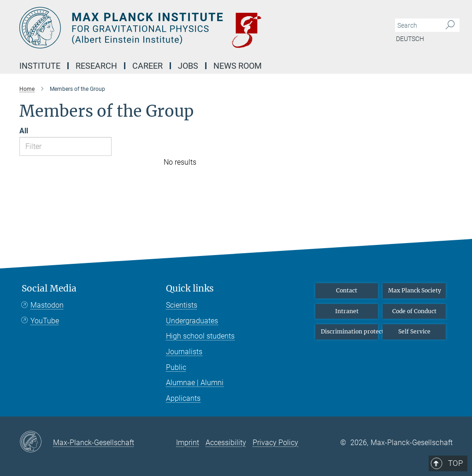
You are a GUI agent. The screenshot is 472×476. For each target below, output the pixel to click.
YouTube (45, 321)
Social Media (49, 289)
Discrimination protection (350, 331)
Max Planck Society (415, 290)
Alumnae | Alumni (195, 383)
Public (176, 367)
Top (440, 250)
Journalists (184, 352)
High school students (200, 336)
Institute (40, 66)
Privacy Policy (275, 443)
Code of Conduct (414, 311)
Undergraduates (192, 321)
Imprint (188, 443)
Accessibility (226, 443)
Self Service (414, 331)
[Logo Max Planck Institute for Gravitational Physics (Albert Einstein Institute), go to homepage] (192, 28)
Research (96, 66)
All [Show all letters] (24, 131)
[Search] (450, 25)
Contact (347, 290)
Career (147, 66)
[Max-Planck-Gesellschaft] (36, 442)
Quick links (190, 289)
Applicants (183, 398)
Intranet (347, 311)
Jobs (188, 66)
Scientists (182, 305)
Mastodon (47, 305)
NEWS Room (238, 66)
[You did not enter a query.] (417, 25)
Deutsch (410, 39)
